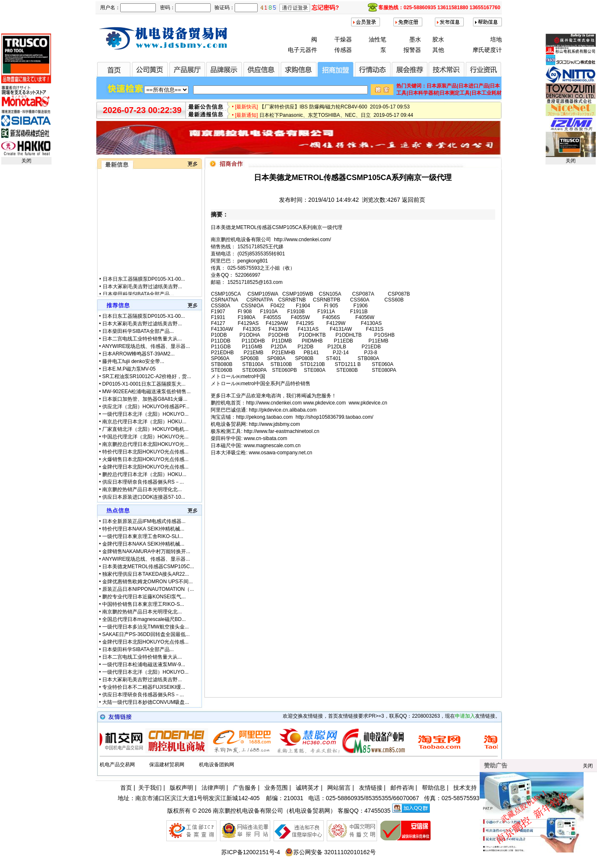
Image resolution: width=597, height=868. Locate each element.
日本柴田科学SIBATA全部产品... (138, 331)
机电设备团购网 (217, 765)
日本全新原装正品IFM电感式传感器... (144, 521)
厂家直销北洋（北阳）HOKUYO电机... (145, 429)
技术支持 (465, 788)
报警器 (412, 50)
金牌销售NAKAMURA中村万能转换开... (146, 551)
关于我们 (150, 788)
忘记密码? (325, 8)
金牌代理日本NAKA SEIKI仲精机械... (143, 544)
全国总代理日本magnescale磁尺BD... (144, 619)
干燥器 (343, 39)
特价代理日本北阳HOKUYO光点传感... (145, 452)
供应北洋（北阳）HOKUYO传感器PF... (146, 407)
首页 (126, 788)
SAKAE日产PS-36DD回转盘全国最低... (146, 634)
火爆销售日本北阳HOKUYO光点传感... (145, 459)
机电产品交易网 (117, 765)
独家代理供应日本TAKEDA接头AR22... (146, 574)
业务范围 (276, 788)
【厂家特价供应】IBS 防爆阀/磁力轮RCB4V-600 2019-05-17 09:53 (335, 110)
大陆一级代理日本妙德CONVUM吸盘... (146, 702)
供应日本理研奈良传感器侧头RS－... (143, 482)
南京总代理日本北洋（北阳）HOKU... (144, 422)
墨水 (415, 39)
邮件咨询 (402, 788)
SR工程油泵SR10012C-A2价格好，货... (147, 376)
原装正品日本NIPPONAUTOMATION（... (148, 589)
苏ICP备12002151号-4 (251, 852)
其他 (438, 50)
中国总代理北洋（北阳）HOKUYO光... (145, 437)
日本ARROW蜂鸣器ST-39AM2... (138, 354)
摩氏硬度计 (487, 50)
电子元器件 (302, 50)
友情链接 (371, 788)
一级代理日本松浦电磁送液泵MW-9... (144, 665)
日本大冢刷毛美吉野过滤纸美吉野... (142, 293)
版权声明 (181, 788)
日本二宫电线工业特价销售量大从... (142, 339)
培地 (496, 39)
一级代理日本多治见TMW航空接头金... (146, 627)
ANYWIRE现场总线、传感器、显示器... (146, 346)
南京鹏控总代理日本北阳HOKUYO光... (145, 444)
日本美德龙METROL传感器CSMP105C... (148, 567)
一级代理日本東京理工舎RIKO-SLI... (143, 536)
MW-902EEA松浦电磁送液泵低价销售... (146, 392)
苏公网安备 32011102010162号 (330, 852)
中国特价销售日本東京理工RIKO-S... (143, 604)
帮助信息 (434, 788)
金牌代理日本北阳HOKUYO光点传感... (145, 467)
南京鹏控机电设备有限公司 (248, 811)
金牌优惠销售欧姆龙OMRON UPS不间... (147, 582)
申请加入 (465, 716)
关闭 (26, 161)
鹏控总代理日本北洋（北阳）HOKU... (144, 474)
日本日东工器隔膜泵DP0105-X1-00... (143, 285)
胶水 (438, 39)
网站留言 (339, 788)
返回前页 (414, 200)
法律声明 (213, 788)
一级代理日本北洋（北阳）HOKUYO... (145, 414)
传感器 (343, 50)
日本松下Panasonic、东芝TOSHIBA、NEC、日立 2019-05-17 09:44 (336, 118)
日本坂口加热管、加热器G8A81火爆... (145, 399)
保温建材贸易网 (167, 765)
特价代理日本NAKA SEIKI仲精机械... (143, 529)
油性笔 (377, 39)
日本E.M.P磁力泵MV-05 (129, 369)
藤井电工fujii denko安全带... (133, 361)
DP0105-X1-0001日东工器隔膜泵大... (144, 384)
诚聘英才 (308, 788)
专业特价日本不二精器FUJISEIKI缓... (144, 687)
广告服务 (245, 788)
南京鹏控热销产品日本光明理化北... (142, 489)
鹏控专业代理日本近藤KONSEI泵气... (144, 597)
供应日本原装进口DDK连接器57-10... (144, 497)
